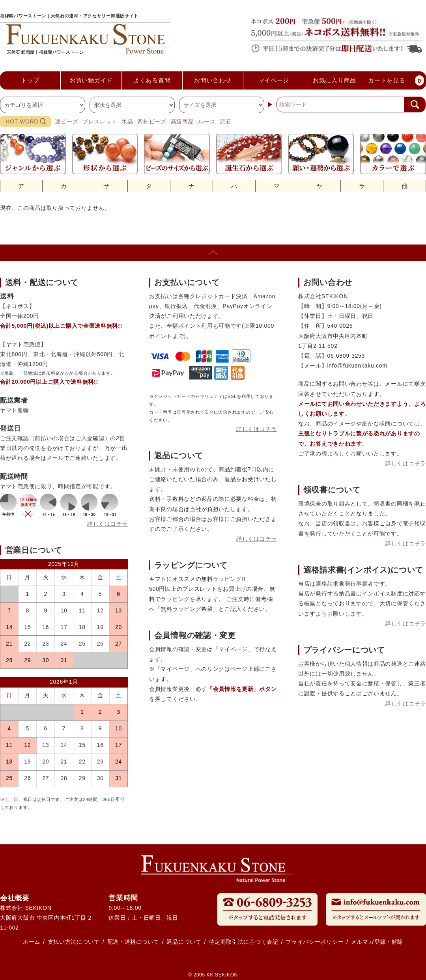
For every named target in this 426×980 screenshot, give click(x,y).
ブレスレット (100, 121)
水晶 (127, 121)
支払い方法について (74, 942)
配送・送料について (133, 942)
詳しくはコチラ (107, 524)
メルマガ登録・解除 (377, 942)
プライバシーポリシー (315, 942)
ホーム (32, 942)
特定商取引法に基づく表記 (243, 942)
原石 (225, 121)
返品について (184, 942)
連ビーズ (66, 121)
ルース (207, 121)
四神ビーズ (152, 121)
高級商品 (182, 121)
